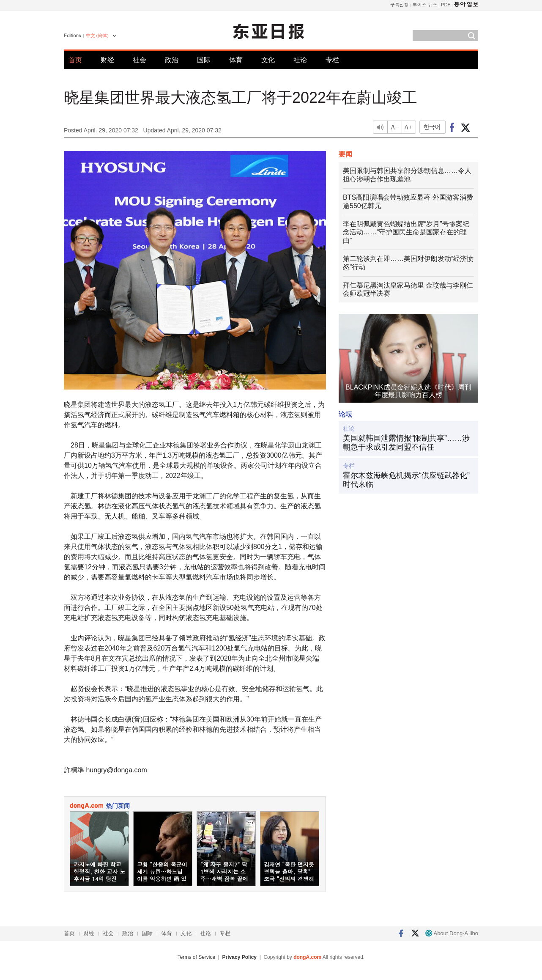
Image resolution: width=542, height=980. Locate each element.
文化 (268, 60)
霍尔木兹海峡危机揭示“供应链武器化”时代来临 (406, 480)
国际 (204, 60)
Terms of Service (196, 957)
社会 (140, 60)
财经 (107, 60)
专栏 (332, 60)
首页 (75, 60)
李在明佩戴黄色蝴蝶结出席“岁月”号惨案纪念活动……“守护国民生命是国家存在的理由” (406, 232)
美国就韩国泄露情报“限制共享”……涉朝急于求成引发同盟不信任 (406, 443)
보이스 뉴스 (425, 4)
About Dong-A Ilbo (452, 933)
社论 (300, 60)
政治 (172, 60)
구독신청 (400, 4)
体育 (236, 60)
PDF (446, 4)
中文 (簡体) (97, 36)
